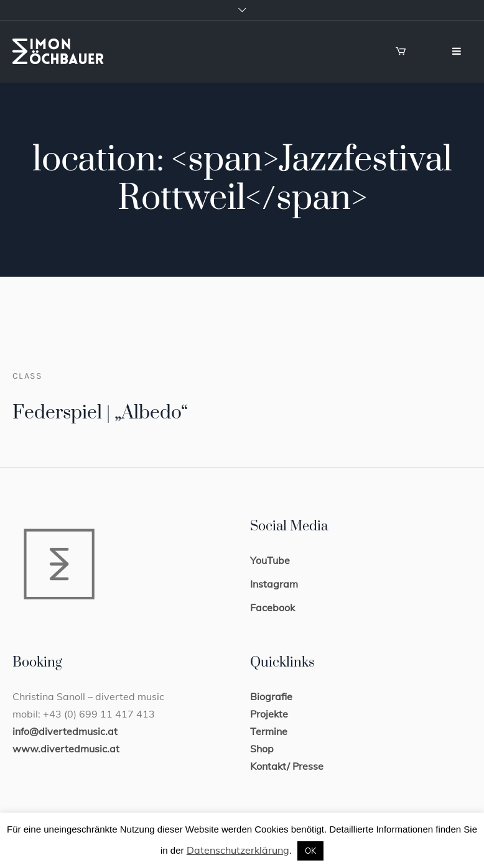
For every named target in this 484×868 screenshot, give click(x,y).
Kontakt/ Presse (287, 766)
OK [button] (310, 851)
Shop (262, 749)
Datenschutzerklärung (238, 850)
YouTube (270, 560)
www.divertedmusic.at (66, 749)
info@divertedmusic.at (65, 731)
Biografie (271, 696)
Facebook (272, 607)
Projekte (269, 714)
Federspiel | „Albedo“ (100, 413)
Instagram (274, 584)
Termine (269, 731)
